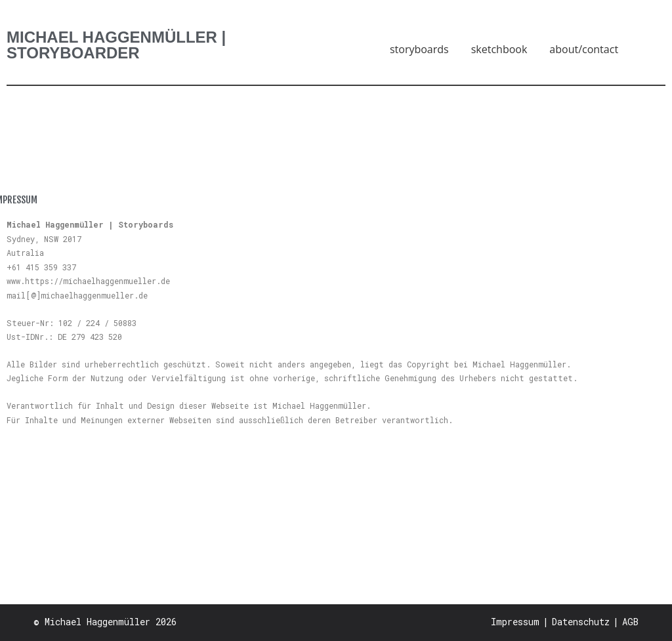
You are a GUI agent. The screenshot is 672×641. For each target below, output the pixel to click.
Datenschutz (581, 622)
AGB (630, 622)
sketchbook (499, 49)
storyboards (419, 49)
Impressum (515, 622)
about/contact (584, 49)
